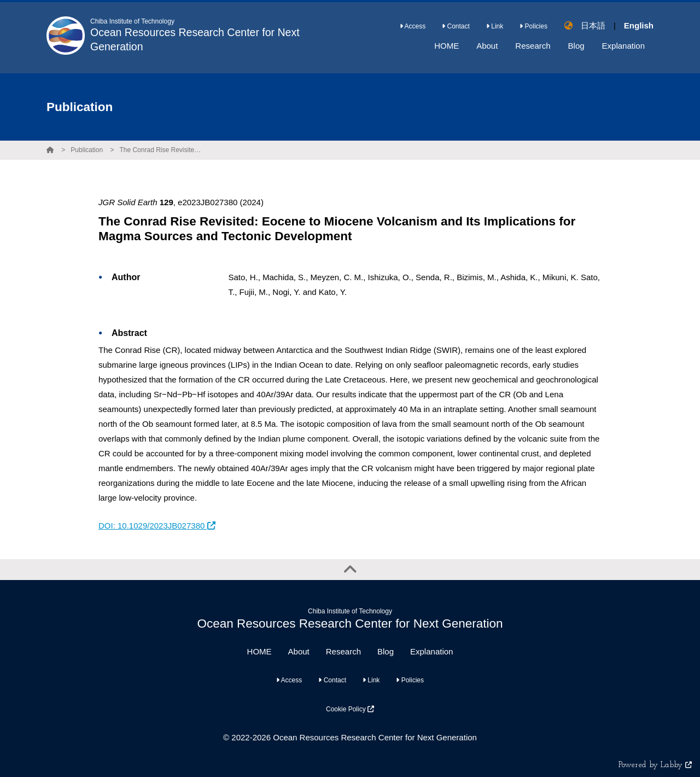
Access (413, 26)
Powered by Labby (655, 765)
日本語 (593, 25)
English (639, 25)
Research (343, 651)
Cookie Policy (350, 709)
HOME (259, 651)
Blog (386, 651)
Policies (533, 26)
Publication (87, 150)
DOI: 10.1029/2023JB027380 (157, 526)
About (299, 651)
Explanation (431, 651)
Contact (456, 26)
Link (495, 26)
